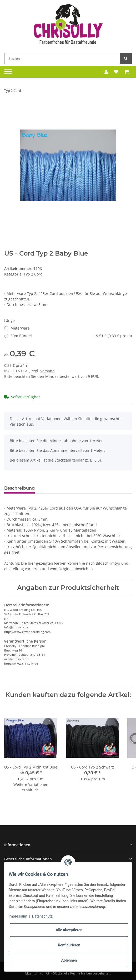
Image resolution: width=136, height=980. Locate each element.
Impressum (18, 916)
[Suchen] (62, 58)
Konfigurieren (69, 945)
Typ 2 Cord (33, 274)
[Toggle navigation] (8, 72)
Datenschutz (42, 916)
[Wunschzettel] (116, 72)
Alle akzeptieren (69, 930)
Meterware (20, 328)
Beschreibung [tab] (19, 488)
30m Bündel (71, 336)
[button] (106, 72)
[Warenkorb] (127, 72)
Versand (47, 371)
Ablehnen (69, 960)
